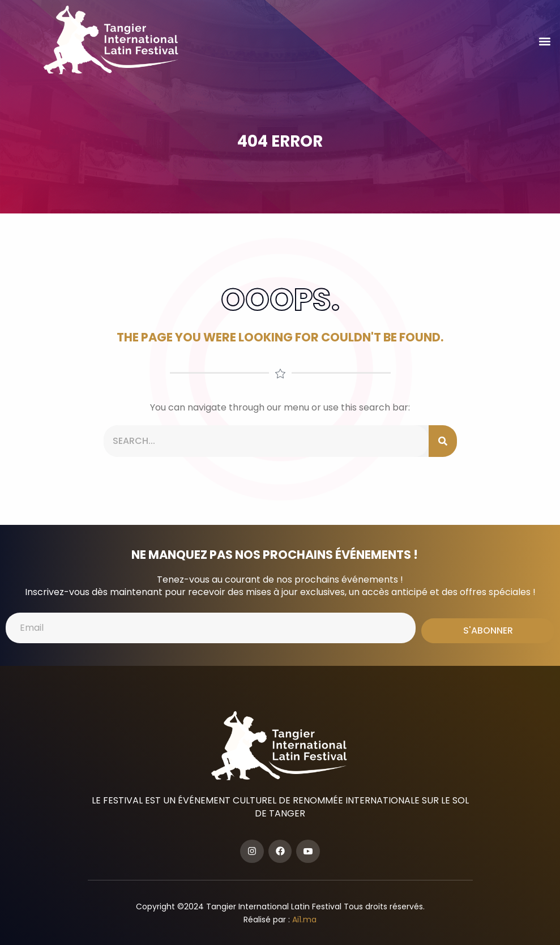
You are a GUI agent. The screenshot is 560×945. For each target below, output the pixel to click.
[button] (545, 42)
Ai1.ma (304, 920)
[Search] (443, 441)
